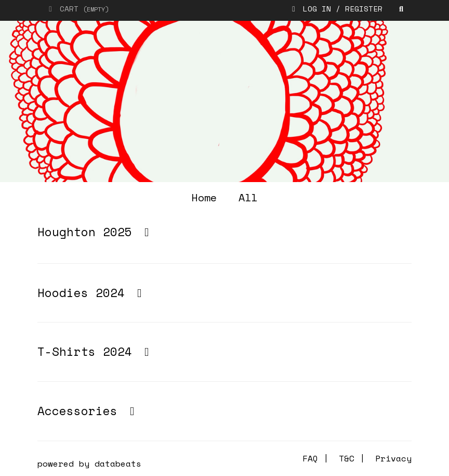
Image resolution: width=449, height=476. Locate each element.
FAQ (310, 458)
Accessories (88, 411)
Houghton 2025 (96, 232)
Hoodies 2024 (92, 293)
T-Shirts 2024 (96, 351)
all (248, 197)
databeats (118, 464)
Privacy (393, 458)
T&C (347, 458)
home (204, 197)
